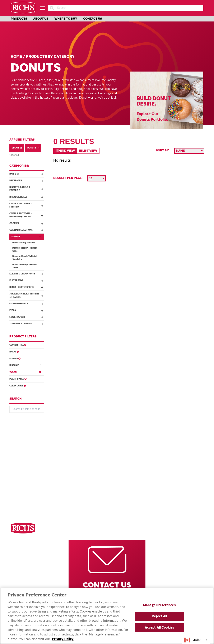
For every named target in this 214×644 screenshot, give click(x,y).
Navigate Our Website (90, 431)
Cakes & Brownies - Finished (26, 205)
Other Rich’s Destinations (156, 431)
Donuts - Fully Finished (24, 243)
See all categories (24, 444)
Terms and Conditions (93, 462)
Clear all (14, 155)
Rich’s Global (153, 448)
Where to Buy (66, 19)
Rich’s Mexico (153, 458)
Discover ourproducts (24, 431)
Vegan (17, 148)
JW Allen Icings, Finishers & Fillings (26, 295)
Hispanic (25, 365)
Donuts (33, 148)
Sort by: (163, 151)
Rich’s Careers (154, 444)
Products (19, 19)
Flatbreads (26, 280)
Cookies (26, 223)
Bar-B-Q (26, 174)
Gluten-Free (25, 345)
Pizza (26, 310)
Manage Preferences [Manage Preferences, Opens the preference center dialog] (159, 606)
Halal (25, 352)
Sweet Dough (26, 317)
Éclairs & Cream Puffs (26, 274)
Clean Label (25, 386)
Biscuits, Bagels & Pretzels (26, 189)
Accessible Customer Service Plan (102, 488)
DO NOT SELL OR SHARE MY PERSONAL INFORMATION (96, 473)
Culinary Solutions (26, 230)
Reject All (159, 617)
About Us (41, 19)
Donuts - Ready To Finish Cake (25, 250)
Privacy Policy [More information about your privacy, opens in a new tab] (63, 639)
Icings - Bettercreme (26, 287)
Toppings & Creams (26, 324)
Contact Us (93, 19)
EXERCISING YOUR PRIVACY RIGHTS (89, 482)
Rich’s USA (151, 453)
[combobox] (196, 640)
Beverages (26, 181)
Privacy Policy (88, 467)
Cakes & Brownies (24, 471)
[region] (107, 616)
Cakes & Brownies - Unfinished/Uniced (26, 215)
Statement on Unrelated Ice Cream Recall (102, 494)
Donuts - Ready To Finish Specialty (25, 258)
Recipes (82, 448)
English (193, 640)
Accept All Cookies (160, 628)
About (82, 458)
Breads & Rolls (26, 197)
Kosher (25, 358)
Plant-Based (25, 379)
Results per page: (68, 178)
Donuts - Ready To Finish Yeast (25, 266)
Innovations (86, 453)
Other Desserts (26, 304)
